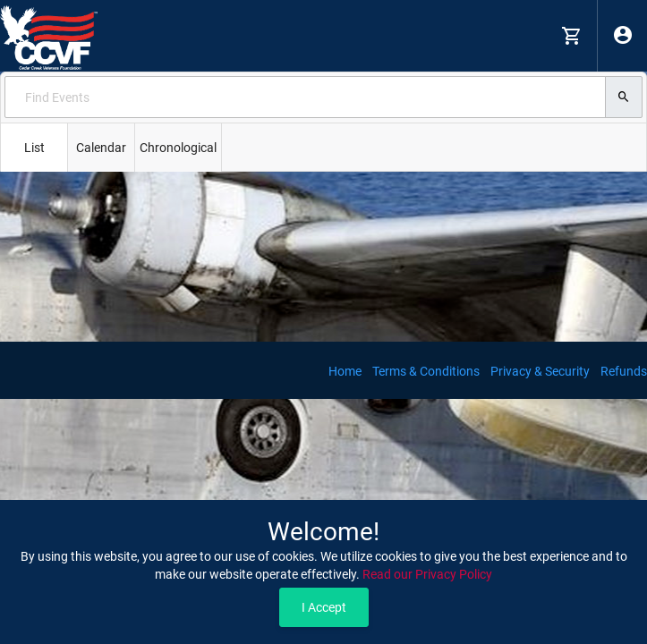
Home (345, 371)
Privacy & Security (540, 371)
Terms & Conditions (426, 371)
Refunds (624, 371)
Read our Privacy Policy (427, 574)
